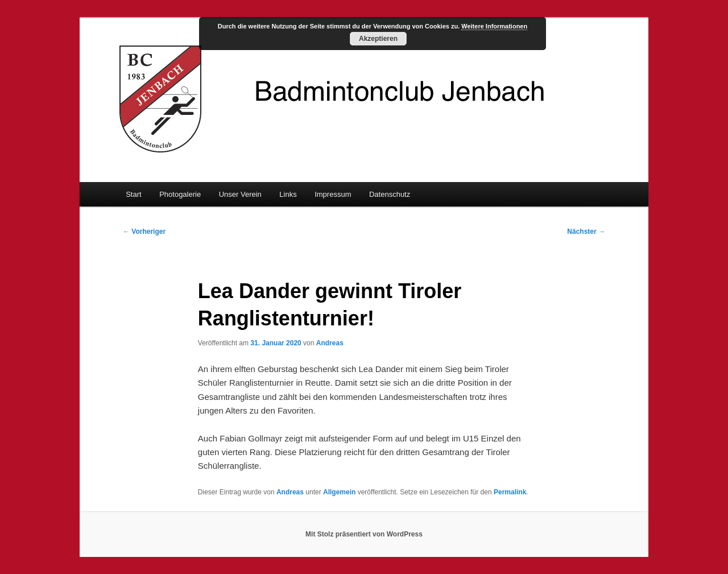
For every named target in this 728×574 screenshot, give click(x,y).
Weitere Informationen (494, 26)
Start (133, 194)
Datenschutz (390, 194)
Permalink (510, 492)
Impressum (333, 194)
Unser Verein (240, 194)
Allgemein (339, 492)
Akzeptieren (378, 39)
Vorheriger (144, 232)
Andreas (330, 343)
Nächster (586, 232)
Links (288, 194)
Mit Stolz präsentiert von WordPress (364, 534)
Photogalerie (180, 194)
